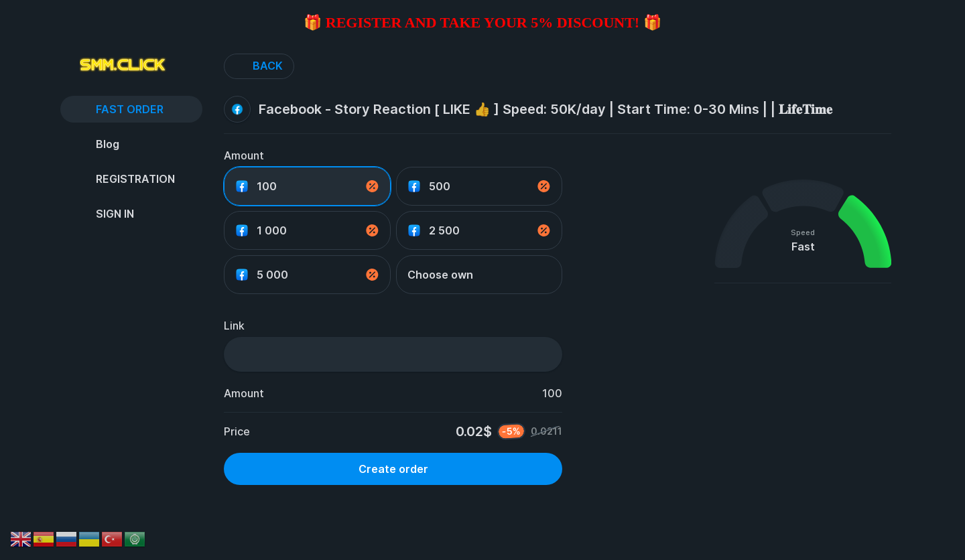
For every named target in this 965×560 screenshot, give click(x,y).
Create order (393, 469)
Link (234, 326)
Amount (244, 155)
